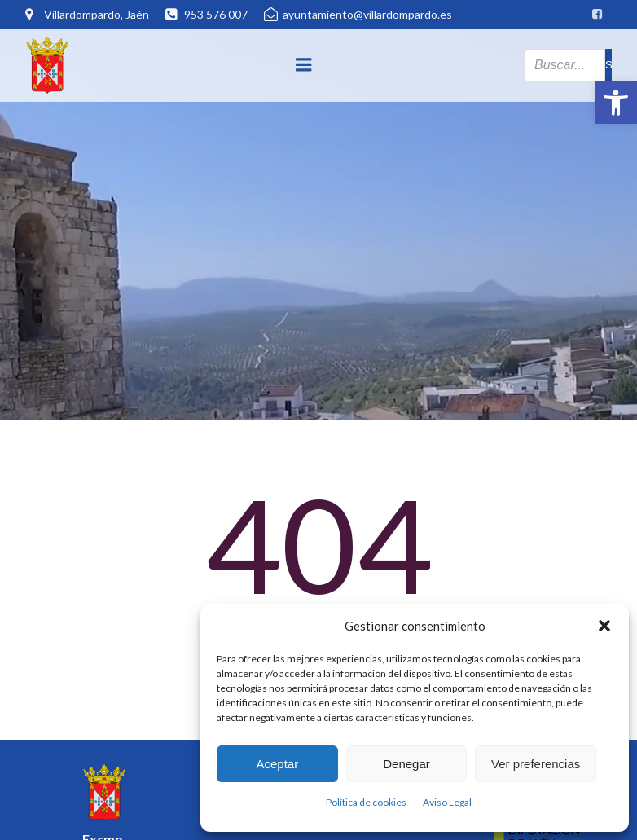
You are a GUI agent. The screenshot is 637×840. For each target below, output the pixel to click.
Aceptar (277, 764)
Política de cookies (366, 802)
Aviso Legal (447, 802)
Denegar (406, 764)
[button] (616, 103)
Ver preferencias (536, 764)
